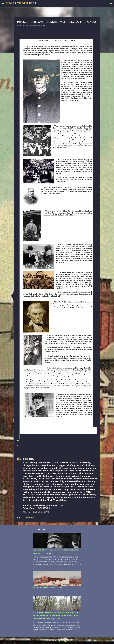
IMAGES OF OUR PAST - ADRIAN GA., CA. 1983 (48, 588)
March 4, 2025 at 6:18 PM (36, 512)
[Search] (39, 3)
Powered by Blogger (57, 640)
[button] (18, 29)
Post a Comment (25, 517)
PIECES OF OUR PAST (21, 3)
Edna (26, 459)
